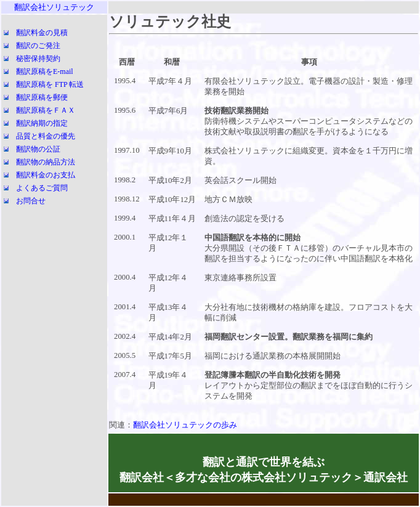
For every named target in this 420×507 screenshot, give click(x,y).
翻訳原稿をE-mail (45, 71)
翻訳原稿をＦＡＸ (46, 110)
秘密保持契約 (38, 59)
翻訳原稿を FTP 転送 (50, 84)
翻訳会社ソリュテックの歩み (185, 425)
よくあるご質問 (42, 188)
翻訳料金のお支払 (46, 175)
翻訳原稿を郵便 (42, 97)
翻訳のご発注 (38, 46)
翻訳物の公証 (38, 149)
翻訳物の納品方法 (46, 162)
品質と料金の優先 (46, 136)
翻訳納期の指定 (42, 123)
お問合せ (31, 201)
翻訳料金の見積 (42, 33)
